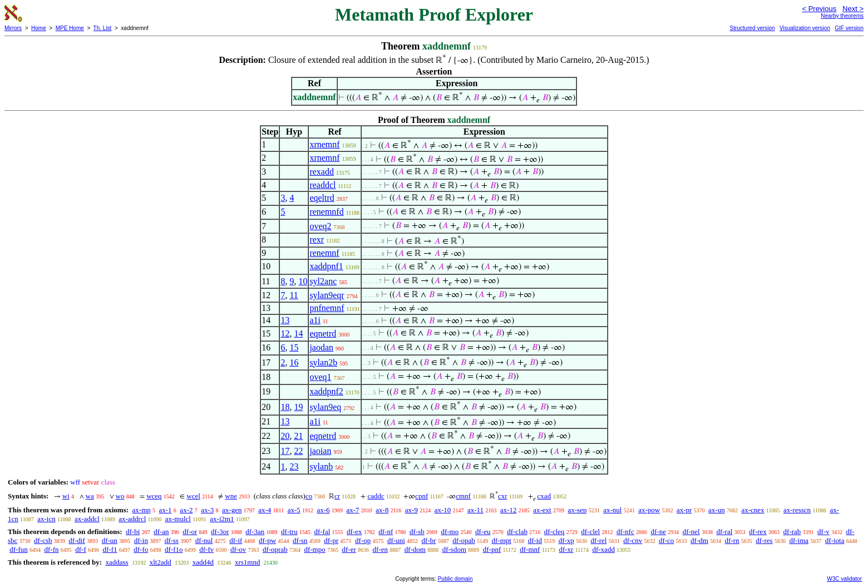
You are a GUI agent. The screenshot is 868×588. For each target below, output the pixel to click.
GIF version (849, 28)
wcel (193, 496)
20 (285, 436)
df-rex (758, 532)
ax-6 (324, 510)
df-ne (658, 532)
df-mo (450, 532)
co (309, 496)
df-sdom (454, 549)
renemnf (324, 253)
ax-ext (542, 510)
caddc (376, 496)
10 (303, 281)
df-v (823, 532)
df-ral (724, 532)
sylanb (321, 466)
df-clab (517, 532)
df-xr (566, 549)
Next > (853, 9)
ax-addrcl (132, 519)
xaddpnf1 (326, 266)
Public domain (455, 579)
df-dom (415, 549)
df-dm (699, 540)
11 (294, 295)
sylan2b (323, 362)
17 (285, 451)
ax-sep (577, 510)
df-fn (52, 549)
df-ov (238, 549)
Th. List (103, 28)
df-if (236, 540)
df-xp (566, 540)
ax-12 (509, 510)
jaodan (321, 347)
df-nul (204, 540)
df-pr (331, 540)
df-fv (206, 549)
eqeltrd (322, 198)
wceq (154, 496)
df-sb (417, 532)
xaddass (117, 562)
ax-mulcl (178, 519)
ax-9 (411, 510)
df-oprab (275, 549)
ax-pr (684, 510)
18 (285, 407)
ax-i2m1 (222, 519)
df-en (380, 549)
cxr (503, 496)
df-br (429, 540)
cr (337, 496)
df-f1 (110, 549)
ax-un (717, 510)
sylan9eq (325, 407)
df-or (190, 532)
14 (298, 333)
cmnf (463, 496)
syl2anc (323, 281)
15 (294, 347)
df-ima (799, 540)
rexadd (322, 172)
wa (90, 496)
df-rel (599, 540)
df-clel (590, 532)
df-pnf (492, 549)
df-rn (732, 540)
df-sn (300, 540)
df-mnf (530, 549)
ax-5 (294, 510)
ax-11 (475, 510)
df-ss (172, 540)
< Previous (819, 9)
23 (294, 466)
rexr (317, 239)
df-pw (267, 540)
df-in (141, 540)
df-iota (835, 540)
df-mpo (314, 549)
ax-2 (186, 510)
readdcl (322, 185)
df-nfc (625, 532)
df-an (161, 532)
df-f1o (174, 549)
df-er (349, 549)
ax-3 (207, 510)
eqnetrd (323, 333)
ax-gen (232, 510)
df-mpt (501, 540)
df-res (764, 540)
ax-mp (142, 510)
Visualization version (805, 28)
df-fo (141, 549)
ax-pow (649, 510)
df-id (535, 540)
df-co (666, 540)
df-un (110, 540)
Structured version (752, 28)
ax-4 (265, 510)
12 (285, 333)
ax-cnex (753, 510)
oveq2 (320, 226)
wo (120, 496)
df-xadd (603, 549)
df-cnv (633, 540)
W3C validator (844, 579)
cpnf (421, 496)
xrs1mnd (248, 562)
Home (39, 28)
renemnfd (326, 212)
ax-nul (612, 510)
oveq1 (320, 377)
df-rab (792, 532)
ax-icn (46, 519)
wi (66, 496)
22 (298, 451)
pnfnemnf (327, 308)
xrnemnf (324, 144)
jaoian (320, 451)
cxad (544, 496)
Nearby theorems (842, 16)
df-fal (322, 532)
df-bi (133, 532)
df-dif (77, 540)
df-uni (396, 540)
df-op (363, 540)
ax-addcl (87, 519)
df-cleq (554, 532)
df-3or (220, 532)
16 (294, 362)
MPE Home (70, 28)
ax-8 (382, 510)
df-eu (483, 532)
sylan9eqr (327, 295)
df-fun (19, 549)
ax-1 (166, 510)
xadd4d (203, 562)
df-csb (43, 540)
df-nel (691, 532)
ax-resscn (797, 510)
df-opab (463, 540)
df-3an (255, 532)
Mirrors (13, 28)
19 (298, 407)
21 (298, 436)
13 (285, 320)
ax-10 (443, 510)
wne (231, 496)
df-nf (386, 532)
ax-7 (352, 510)
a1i (315, 320)
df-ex (354, 532)
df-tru (289, 532)
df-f (81, 549)
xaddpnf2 (326, 391)
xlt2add (161, 562)
